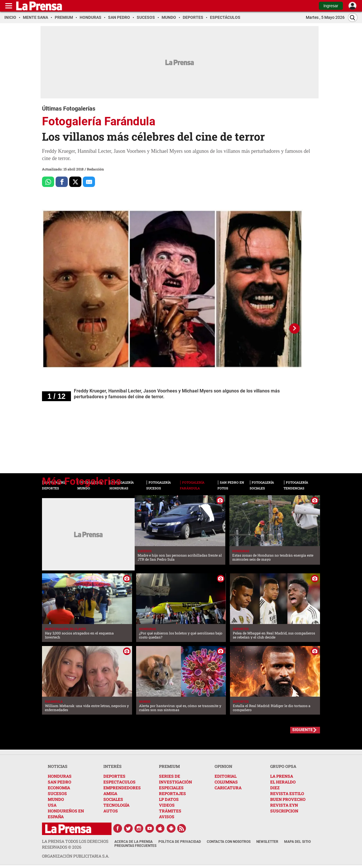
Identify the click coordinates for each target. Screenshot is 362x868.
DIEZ (275, 788)
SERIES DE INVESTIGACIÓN (175, 779)
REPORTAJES (172, 793)
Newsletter (267, 842)
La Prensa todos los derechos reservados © (75, 844)
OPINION (223, 766)
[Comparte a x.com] (75, 182)
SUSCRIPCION (284, 811)
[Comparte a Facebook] (62, 182)
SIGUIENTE (302, 730)
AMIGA (110, 793)
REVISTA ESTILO (287, 793)
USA (52, 805)
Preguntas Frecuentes (135, 846)
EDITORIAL (226, 776)
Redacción (95, 169)
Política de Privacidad (180, 842)
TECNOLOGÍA (116, 805)
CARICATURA (228, 788)
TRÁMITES (170, 811)
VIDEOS (167, 805)
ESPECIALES (171, 788)
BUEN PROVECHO (288, 799)
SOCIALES (113, 799)
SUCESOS (57, 793)
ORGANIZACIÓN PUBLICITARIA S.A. (76, 856)
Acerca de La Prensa (134, 842)
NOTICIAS (58, 766)
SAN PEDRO (60, 782)
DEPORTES (114, 776)
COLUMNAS (226, 782)
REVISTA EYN (284, 805)
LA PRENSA (282, 776)
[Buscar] (353, 18)
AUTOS (111, 811)
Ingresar (331, 6)
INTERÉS (113, 766)
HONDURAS (60, 776)
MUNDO (56, 799)
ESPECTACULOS (119, 782)
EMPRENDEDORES (122, 788)
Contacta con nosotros (229, 842)
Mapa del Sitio (297, 842)
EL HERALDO (283, 782)
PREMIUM (169, 766)
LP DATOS (169, 799)
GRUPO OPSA (283, 766)
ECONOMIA (59, 788)
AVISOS (167, 817)
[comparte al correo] (89, 182)
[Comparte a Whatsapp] (48, 182)
